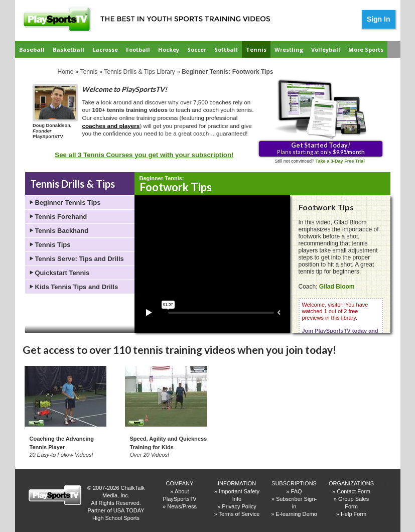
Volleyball (326, 49)
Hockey (169, 49)
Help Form (354, 514)
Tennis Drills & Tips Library (139, 72)
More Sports (366, 49)
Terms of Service (239, 514)
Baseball (32, 49)
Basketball (68, 49)
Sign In (379, 19)
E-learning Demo (296, 514)
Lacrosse (105, 49)
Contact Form (354, 491)
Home (66, 72)
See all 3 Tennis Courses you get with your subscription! (144, 155)
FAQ (297, 491)
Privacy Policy (239, 506)
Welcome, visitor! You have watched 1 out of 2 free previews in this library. (340, 327)
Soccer (197, 49)
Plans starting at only (321, 148)
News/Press (182, 506)
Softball (226, 49)
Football (138, 49)
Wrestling (289, 49)
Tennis (256, 49)
